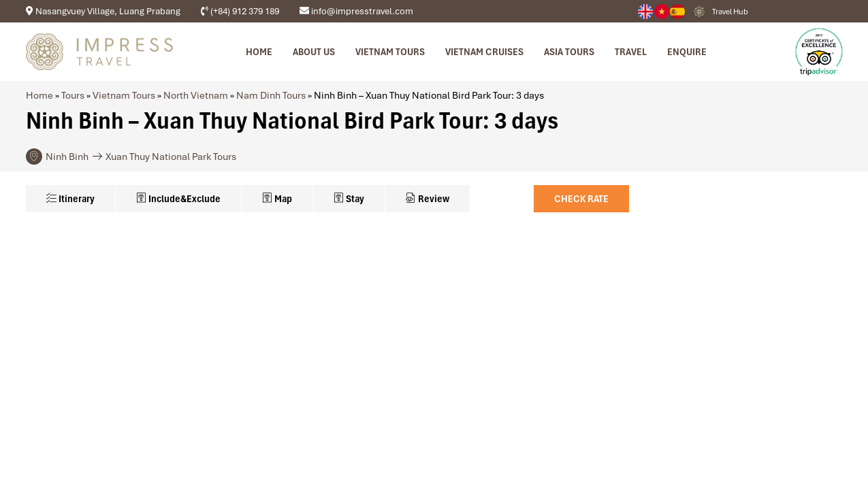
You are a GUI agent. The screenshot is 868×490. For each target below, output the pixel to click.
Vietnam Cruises (484, 52)
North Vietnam (196, 95)
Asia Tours (569, 52)
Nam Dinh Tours (271, 95)
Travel (631, 52)
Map (277, 199)
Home (259, 52)
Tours (73, 95)
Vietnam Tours (124, 95)
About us (314, 52)
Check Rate (581, 199)
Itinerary (70, 199)
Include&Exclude (178, 199)
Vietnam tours (390, 52)
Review (428, 199)
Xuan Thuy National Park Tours (171, 157)
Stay (349, 199)
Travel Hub (730, 12)
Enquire (687, 52)
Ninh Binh (67, 157)
